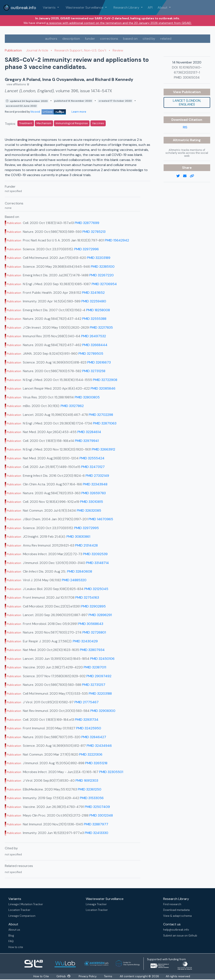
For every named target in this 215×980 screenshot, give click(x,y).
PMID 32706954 (104, 284)
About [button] (163, 7)
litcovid (48, 112)
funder (90, 39)
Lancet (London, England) (187, 102)
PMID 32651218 (96, 763)
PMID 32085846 (103, 388)
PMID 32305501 (111, 772)
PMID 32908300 (103, 711)
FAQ (11, 941)
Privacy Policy (88, 976)
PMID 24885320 (74, 580)
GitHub (63, 976)
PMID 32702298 (101, 415)
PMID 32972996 (87, 249)
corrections (109, 39)
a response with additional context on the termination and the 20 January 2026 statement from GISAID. (119, 23)
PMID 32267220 (102, 275)
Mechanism (44, 123)
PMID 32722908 (105, 380)
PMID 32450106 (102, 659)
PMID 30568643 (91, 624)
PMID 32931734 (87, 720)
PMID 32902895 (93, 606)
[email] (186, 176)
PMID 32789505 (91, 354)
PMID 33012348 (101, 815)
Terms (108, 976)
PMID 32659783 (94, 493)
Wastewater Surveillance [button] (85, 7)
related (166, 39)
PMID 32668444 (95, 345)
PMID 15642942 (117, 240)
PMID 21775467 (87, 702)
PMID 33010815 (92, 502)
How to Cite (41, 976)
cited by (149, 39)
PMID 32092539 (95, 554)
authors (51, 39)
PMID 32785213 (94, 232)
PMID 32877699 (87, 223)
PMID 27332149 (97, 476)
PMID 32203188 (100, 694)
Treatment (26, 123)
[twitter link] (180, 176)
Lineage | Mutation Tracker (26, 904)
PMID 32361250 (90, 789)
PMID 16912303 (87, 780)
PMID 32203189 (99, 258)
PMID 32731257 (94, 685)
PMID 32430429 (85, 641)
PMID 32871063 (105, 423)
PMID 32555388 (94, 319)
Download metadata (176, 910)
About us (14, 930)
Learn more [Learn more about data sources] (79, 112)
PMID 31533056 (92, 798)
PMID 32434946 (99, 746)
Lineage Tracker (96, 904)
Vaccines (98, 123)
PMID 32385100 (103, 267)
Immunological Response (72, 123)
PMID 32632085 (89, 510)
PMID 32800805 (87, 397)
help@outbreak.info (176, 930)
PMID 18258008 (98, 310)
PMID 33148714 (97, 563)
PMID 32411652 (93, 293)
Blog (11, 936)
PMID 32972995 (87, 528)
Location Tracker (19, 910)
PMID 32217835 (101, 327)
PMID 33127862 (72, 406)
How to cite (16, 947)
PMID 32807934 (92, 650)
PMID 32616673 (99, 362)
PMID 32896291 (100, 615)
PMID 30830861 (78, 537)
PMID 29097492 (99, 676)
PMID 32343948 (95, 484)
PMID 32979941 (87, 441)
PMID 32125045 (96, 589)
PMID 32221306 (91, 754)
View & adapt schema (177, 916)
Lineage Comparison (22, 916)
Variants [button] (50, 7)
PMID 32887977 (96, 824)
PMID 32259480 (94, 301)
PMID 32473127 (93, 467)
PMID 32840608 (80, 571)
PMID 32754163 (87, 597)
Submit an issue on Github (180, 936)
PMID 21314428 (86, 545)
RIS (185, 127)
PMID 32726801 (94, 632)
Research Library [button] (127, 7)
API (150, 7)
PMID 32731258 (94, 371)
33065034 (191, 77)
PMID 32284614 (89, 432)
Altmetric (181, 140)
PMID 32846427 (94, 737)
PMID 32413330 (96, 833)
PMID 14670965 (101, 519)
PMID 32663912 (104, 449)
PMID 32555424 (92, 458)
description (71, 39)
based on (130, 39)
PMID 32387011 (95, 667)
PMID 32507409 (97, 807)
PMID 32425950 (89, 728)
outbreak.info (20, 8)
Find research (172, 904)
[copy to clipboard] (194, 176)
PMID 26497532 (94, 336)
